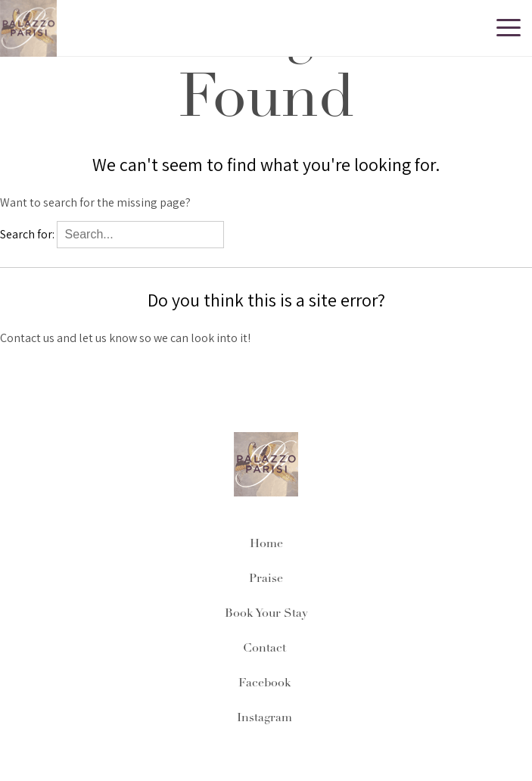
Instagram (266, 718)
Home (266, 544)
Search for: (27, 234)
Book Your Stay (266, 614)
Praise (266, 579)
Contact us (27, 338)
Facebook (266, 683)
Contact (266, 649)
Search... (255, 234)
